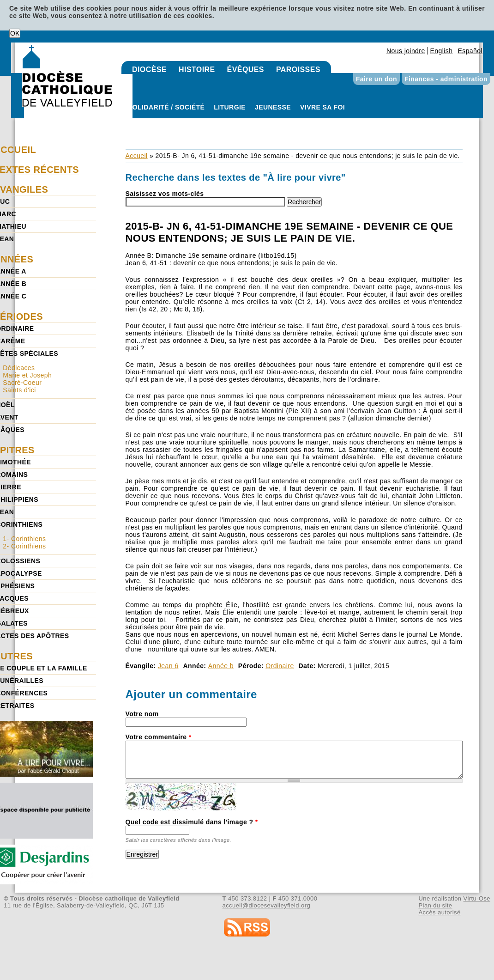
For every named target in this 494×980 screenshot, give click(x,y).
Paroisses (298, 70)
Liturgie (230, 107)
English (442, 51)
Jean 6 (168, 666)
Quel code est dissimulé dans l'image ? (192, 822)
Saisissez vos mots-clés (165, 194)
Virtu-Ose (477, 898)
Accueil (137, 156)
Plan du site (435, 905)
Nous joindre (406, 51)
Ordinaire (280, 666)
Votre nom (142, 714)
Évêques (246, 70)
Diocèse (149, 70)
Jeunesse (273, 107)
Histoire (197, 70)
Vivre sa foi (322, 107)
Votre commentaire (159, 737)
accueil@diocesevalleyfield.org (267, 905)
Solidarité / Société (166, 107)
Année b (221, 666)
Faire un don (377, 79)
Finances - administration (446, 79)
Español (470, 51)
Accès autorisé (439, 912)
